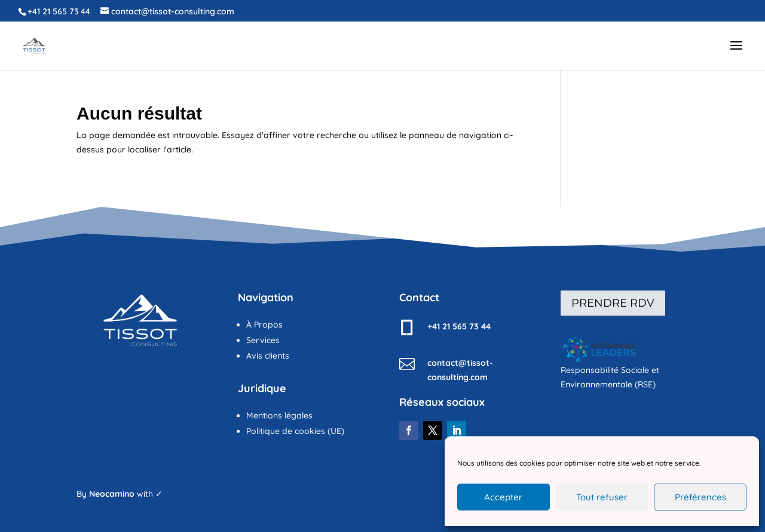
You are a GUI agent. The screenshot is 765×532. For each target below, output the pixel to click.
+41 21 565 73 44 (59, 11)
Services (263, 340)
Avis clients (268, 356)
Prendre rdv (613, 303)
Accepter (503, 497)
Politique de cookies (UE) (295, 431)
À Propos (264, 325)
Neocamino (112, 494)
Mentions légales (279, 415)
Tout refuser (602, 497)
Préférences (700, 497)
